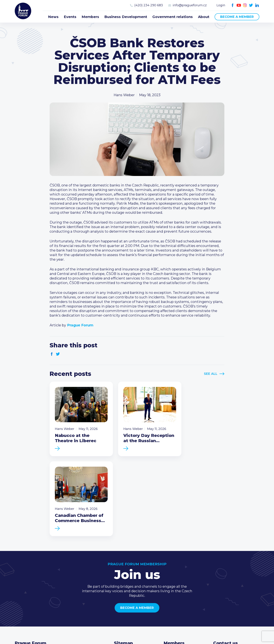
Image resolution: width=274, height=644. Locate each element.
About (204, 17)
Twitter (251, 5)
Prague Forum (23, 11)
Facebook (233, 5)
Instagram (245, 5)
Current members (179, 567)
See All (211, 374)
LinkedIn (257, 5)
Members (90, 17)
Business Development (126, 17)
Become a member (237, 17)
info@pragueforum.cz (190, 5)
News (53, 17)
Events (70, 17)
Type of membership (182, 572)
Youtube (239, 5)
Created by (137, 632)
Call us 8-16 (222, 567)
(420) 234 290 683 (149, 5)
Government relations (173, 17)
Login (221, 5)
